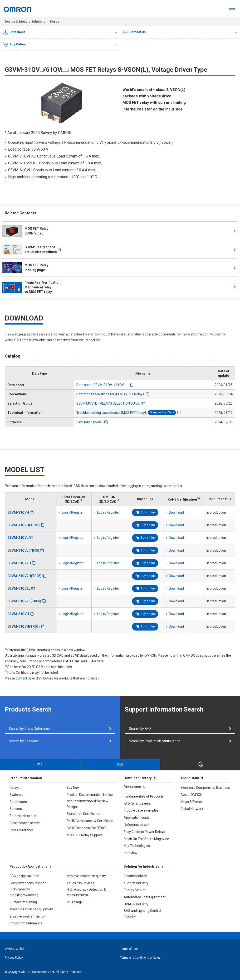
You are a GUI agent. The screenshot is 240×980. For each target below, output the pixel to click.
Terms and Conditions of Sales (140, 958)
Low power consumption (28, 883)
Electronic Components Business (205, 788)
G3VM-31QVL (18, 538)
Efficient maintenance (26, 923)
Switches (16, 795)
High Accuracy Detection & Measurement (86, 892)
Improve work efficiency (27, 916)
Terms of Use (129, 949)
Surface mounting (23, 902)
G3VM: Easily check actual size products (30, 250)
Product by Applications (28, 866)
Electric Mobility (135, 876)
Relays (15, 788)
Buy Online (14, 45)
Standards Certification (84, 814)
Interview (131, 853)
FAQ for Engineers (137, 803)
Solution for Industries (142, 866)
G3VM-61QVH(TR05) (24, 626)
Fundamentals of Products (144, 796)
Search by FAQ (140, 729)
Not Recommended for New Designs (88, 804)
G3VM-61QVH (18, 614)
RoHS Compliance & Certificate (90, 821)
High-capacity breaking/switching (24, 892)
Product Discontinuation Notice (90, 795)
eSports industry (136, 883)
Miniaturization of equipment (31, 909)
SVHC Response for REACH (87, 828)
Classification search (25, 823)
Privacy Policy (14, 958)
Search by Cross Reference (29, 729)
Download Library (138, 778)
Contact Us (135, 32)
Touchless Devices (80, 883)
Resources (132, 787)
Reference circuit (137, 825)
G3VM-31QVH (18, 512)
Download (176, 512)
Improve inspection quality (86, 876)
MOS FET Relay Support (84, 835)
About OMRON (191, 795)
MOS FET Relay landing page (25, 268)
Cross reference (22, 830)
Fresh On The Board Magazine (146, 839)
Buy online (148, 512)
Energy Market (135, 890)
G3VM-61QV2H (19, 563)
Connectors (18, 802)
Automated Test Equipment (145, 897)
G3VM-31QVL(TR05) (23, 550)
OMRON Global (14, 949)
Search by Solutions (24, 741)
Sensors (16, 809)
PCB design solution (24, 876)
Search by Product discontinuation (155, 741)
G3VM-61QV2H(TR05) (24, 576)
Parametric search (23, 816)
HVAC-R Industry (136, 904)
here (17, 667)
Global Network (192, 809)
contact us (24, 678)
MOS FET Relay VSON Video (25, 231)
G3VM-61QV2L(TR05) (24, 601)
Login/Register (73, 512)
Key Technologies (137, 846)
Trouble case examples (141, 810)
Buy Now (73, 788)
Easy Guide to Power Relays (144, 832)
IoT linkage (75, 902)
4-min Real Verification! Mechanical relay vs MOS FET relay (32, 287)
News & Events (192, 802)
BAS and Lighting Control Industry (142, 913)
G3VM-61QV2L (19, 588)
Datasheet (14, 32)
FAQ (40, 765)
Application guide (137, 817)
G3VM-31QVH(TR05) (24, 525)
